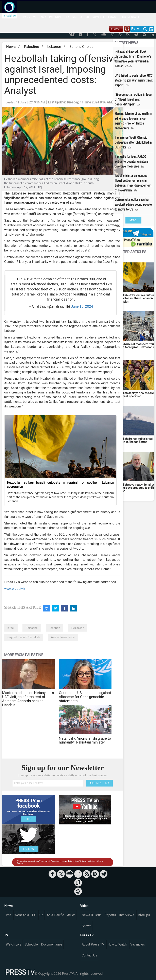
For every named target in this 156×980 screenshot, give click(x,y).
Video (84, 906)
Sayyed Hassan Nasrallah (24, 637)
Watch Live (14, 944)
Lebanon (54, 47)
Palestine (32, 47)
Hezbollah (78, 628)
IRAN (26, 17)
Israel (11, 628)
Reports (110, 915)
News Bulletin (92, 915)
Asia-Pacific (55, 915)
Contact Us (89, 955)
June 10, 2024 (82, 306)
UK (41, 915)
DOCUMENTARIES (131, 17)
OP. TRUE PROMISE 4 (92, 17)
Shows (87, 926)
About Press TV (93, 944)
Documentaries (52, 944)
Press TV (87, 935)
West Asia (22, 915)
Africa (71, 915)
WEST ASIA (40, 17)
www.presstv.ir (15, 589)
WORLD (14, 17)
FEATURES (71, 17)
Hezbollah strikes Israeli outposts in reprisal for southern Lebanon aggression (60, 485)
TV (6, 935)
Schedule (31, 944)
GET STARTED (100, 783)
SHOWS (112, 17)
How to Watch (117, 944)
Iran (8, 915)
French (136, 29)
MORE (133, 220)
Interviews (127, 915)
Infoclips (144, 915)
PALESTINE (56, 17)
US (34, 915)
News (11, 47)
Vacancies (138, 944)
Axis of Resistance (63, 637)
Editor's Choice (81, 47)
